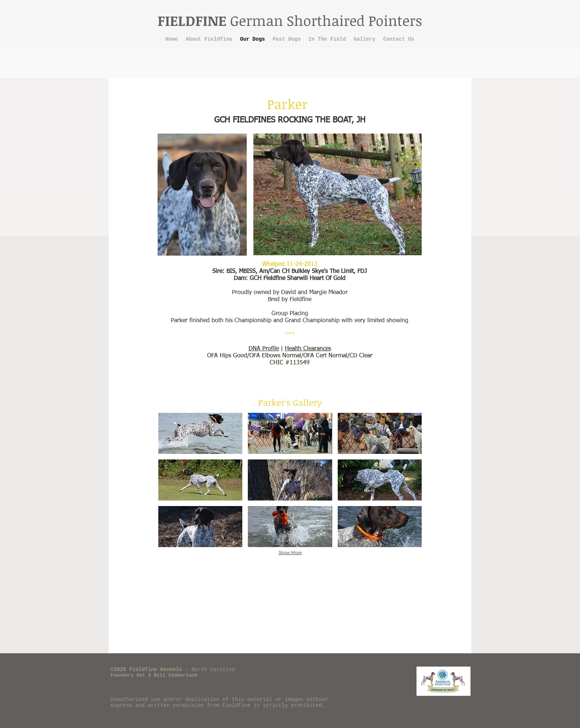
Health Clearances (308, 349)
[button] (200, 433)
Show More (290, 553)
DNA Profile (264, 349)
